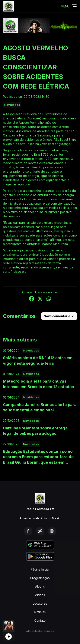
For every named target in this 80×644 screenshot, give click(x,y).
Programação (40, 578)
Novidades (12, 105)
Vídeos (40, 595)
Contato (40, 620)
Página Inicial (40, 569)
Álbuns (40, 586)
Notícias (40, 612)
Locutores (40, 603)
